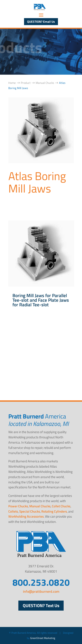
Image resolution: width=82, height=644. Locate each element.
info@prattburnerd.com (41, 591)
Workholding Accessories (26, 516)
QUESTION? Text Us (41, 605)
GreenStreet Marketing (43, 638)
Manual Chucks (40, 506)
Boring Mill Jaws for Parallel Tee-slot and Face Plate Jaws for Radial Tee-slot (41, 300)
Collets (13, 511)
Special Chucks (30, 511)
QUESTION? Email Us (41, 22)
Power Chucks (18, 506)
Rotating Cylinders (54, 511)
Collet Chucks (61, 506)
